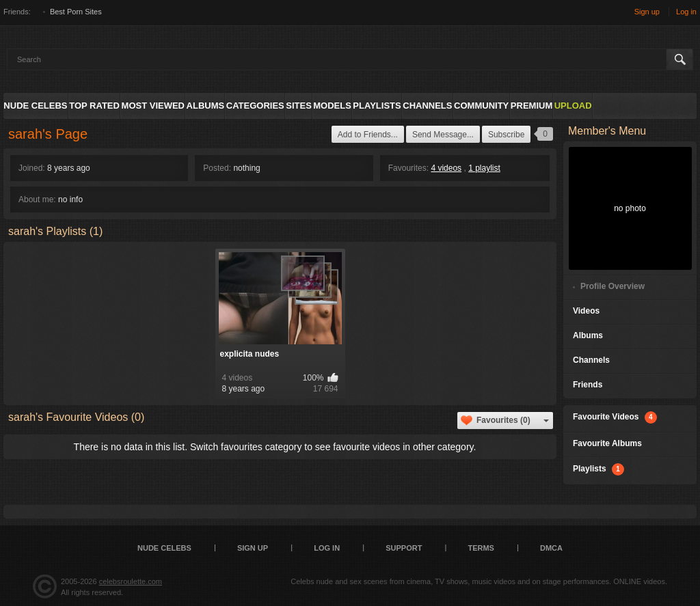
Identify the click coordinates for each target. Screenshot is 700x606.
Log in (686, 12)
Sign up (647, 12)
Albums (206, 106)
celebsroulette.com (131, 581)
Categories (255, 106)
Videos (586, 311)
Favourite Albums (607, 443)
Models (332, 106)
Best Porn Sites (76, 12)
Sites (299, 106)
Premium (531, 106)
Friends (588, 385)
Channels (427, 106)
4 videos (446, 168)
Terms (481, 548)
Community (481, 106)
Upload (573, 106)
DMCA (551, 548)
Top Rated (94, 106)
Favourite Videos (615, 417)
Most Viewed (153, 106)
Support (404, 548)
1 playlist (484, 168)
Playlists (377, 106)
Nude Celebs (35, 106)
